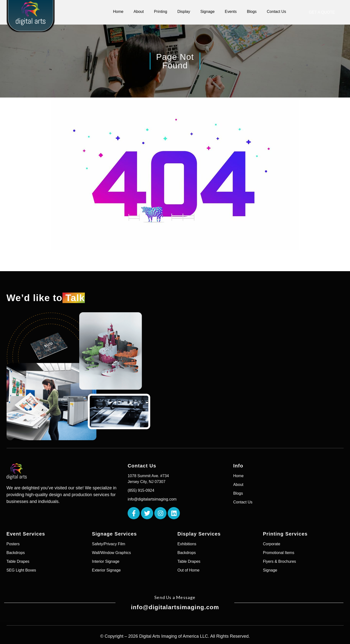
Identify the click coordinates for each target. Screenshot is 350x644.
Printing (160, 12)
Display (184, 12)
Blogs (252, 12)
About (139, 12)
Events (231, 12)
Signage (207, 12)
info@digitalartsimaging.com (175, 607)
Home (118, 12)
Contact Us (276, 12)
